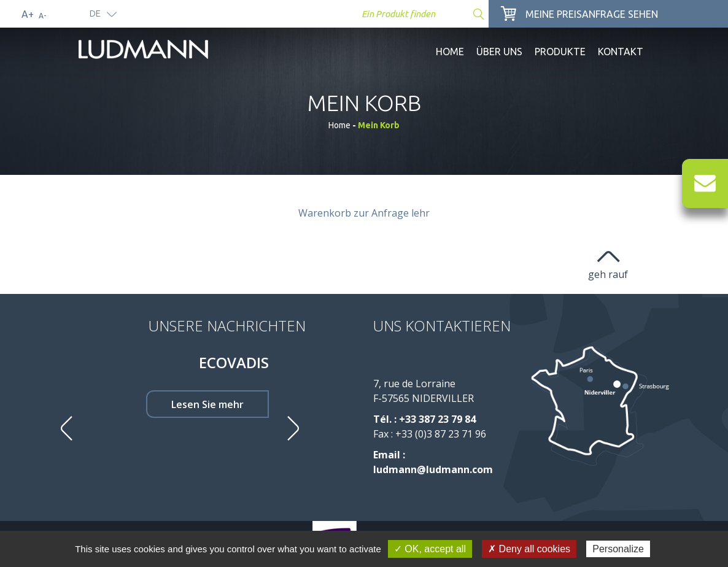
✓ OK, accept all (430, 549)
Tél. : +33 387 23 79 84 (424, 419)
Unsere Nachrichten (227, 326)
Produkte (560, 52)
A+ (28, 14)
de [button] (95, 13)
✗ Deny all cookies (529, 549)
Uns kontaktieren (442, 326)
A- (42, 16)
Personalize (618, 549)
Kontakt (621, 52)
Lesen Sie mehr (207, 404)
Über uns (499, 52)
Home (450, 52)
